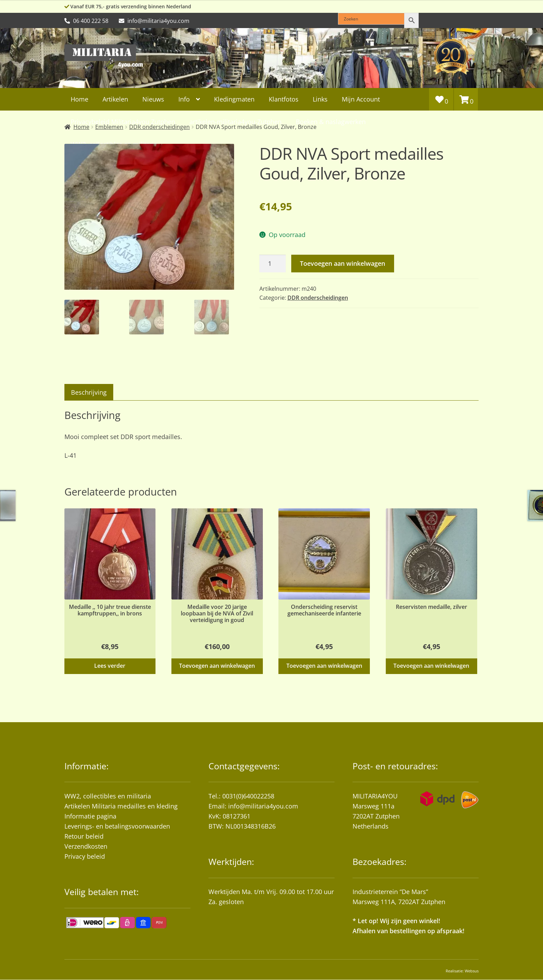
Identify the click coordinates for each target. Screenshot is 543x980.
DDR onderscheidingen (318, 298)
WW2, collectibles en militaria (108, 796)
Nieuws (153, 99)
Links (320, 99)
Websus (472, 971)
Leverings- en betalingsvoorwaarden (117, 826)
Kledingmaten (234, 99)
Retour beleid (84, 837)
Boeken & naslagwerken (331, 122)
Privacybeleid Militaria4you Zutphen (123, 122)
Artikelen (115, 99)
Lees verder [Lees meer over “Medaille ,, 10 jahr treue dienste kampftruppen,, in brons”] (110, 666)
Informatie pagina (90, 816)
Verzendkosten (86, 847)
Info (184, 99)
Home (79, 99)
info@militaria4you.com (263, 806)
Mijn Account (361, 99)
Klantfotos (284, 99)
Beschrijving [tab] (89, 393)
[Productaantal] (273, 264)
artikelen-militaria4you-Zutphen (235, 122)
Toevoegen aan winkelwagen (342, 263)
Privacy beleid (85, 857)
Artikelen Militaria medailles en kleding (121, 806)
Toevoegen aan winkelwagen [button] (217, 666)
